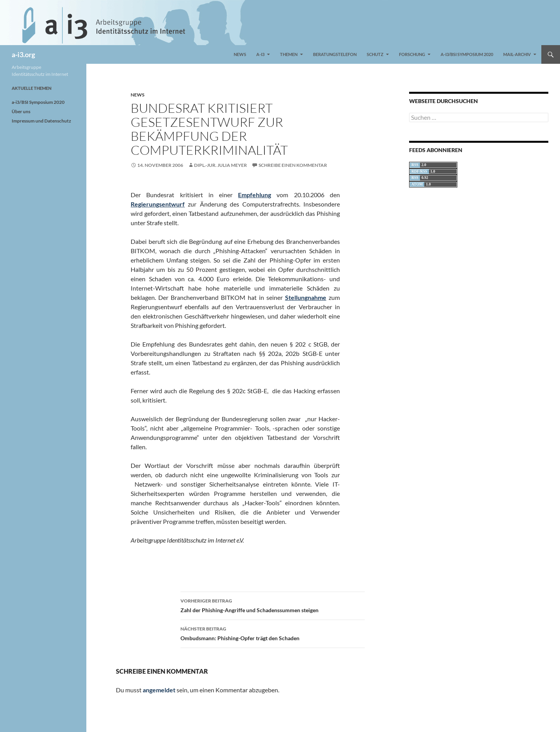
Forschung (412, 54)
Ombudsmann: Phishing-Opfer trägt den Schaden (273, 633)
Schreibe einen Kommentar (293, 165)
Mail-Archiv (517, 54)
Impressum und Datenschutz (41, 121)
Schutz (375, 54)
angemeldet (159, 690)
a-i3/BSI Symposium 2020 (467, 54)
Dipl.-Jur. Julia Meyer (220, 165)
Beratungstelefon (335, 54)
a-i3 (260, 54)
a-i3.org (23, 54)
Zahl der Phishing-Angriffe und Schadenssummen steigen (273, 605)
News (240, 54)
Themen (289, 54)
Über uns (21, 111)
